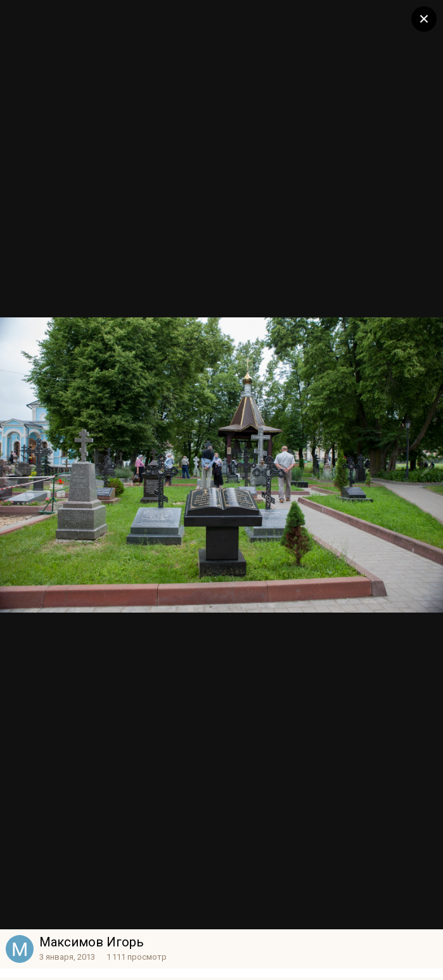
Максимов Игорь (92, 942)
